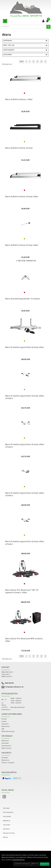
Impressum (5, 724)
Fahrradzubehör (8, 813)
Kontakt (4, 719)
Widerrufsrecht (7, 748)
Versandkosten (6, 746)
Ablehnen (35, 864)
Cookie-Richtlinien (18, 860)
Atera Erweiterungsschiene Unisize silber (25, 348)
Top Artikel (5, 743)
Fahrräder (6, 808)
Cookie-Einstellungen (22, 864)
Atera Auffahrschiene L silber (19, 100)
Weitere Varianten (27, 261)
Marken (6, 837)
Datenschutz (6, 727)
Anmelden (5, 758)
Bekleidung (7, 821)
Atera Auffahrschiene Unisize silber (22, 197)
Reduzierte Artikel (9, 833)
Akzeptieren (45, 864)
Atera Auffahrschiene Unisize (19, 148)
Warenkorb (5, 741)
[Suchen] (48, 27)
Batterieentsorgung (8, 732)
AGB (3, 729)
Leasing (4, 722)
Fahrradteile (7, 817)
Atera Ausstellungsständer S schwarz (23, 299)
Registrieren (5, 760)
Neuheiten (6, 829)
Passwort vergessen (8, 763)
